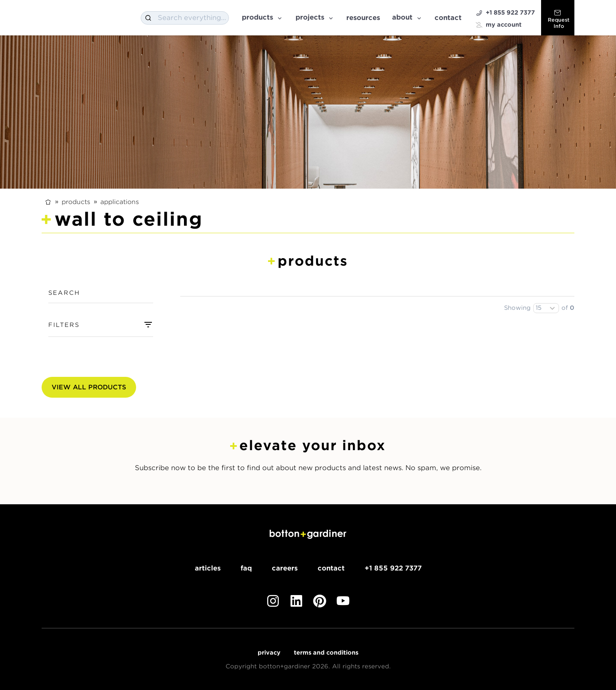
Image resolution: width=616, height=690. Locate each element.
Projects (315, 17)
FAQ (246, 568)
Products (262, 17)
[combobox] (185, 18)
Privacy (269, 653)
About (407, 17)
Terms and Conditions (326, 653)
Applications (120, 202)
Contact (448, 18)
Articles (208, 568)
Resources (363, 18)
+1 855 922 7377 (505, 13)
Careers (285, 568)
